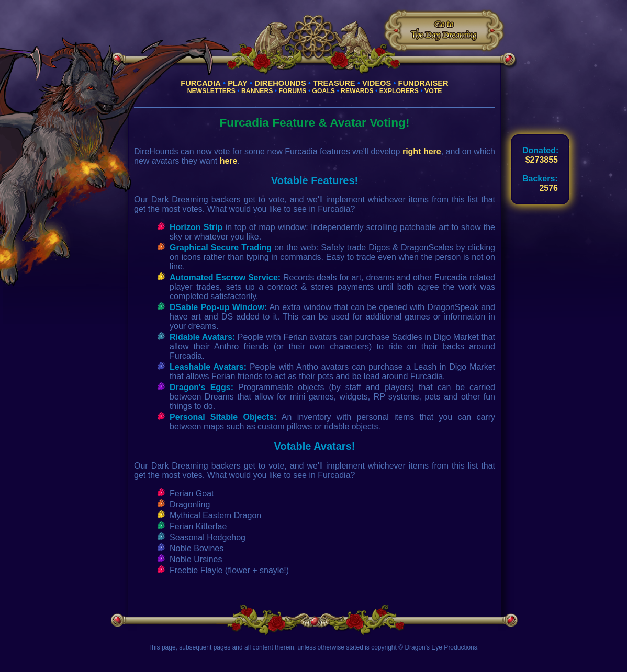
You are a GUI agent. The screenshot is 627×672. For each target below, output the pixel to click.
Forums (293, 91)
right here (422, 151)
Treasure (334, 83)
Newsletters (211, 91)
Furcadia (201, 83)
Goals (324, 91)
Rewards (357, 91)
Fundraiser (423, 83)
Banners (257, 91)
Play (238, 83)
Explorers (399, 91)
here (229, 161)
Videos (377, 83)
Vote (433, 91)
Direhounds (280, 83)
